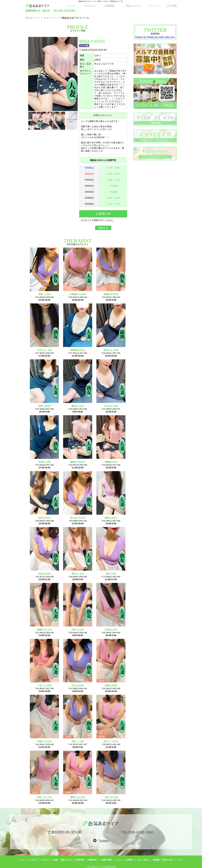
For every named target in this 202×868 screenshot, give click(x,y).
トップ (71, 6)
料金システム (134, 6)
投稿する (103, 228)
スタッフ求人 (143, 860)
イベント (154, 6)
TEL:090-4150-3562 (64, 11)
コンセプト (33, 860)
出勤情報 (109, 6)
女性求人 (130, 860)
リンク (181, 860)
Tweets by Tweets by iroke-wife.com (155, 37)
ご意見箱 (156, 860)
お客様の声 (92, 860)
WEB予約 (80, 860)
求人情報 (172, 6)
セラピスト (90, 6)
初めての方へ (168, 860)
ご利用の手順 (106, 860)
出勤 (56, 860)
